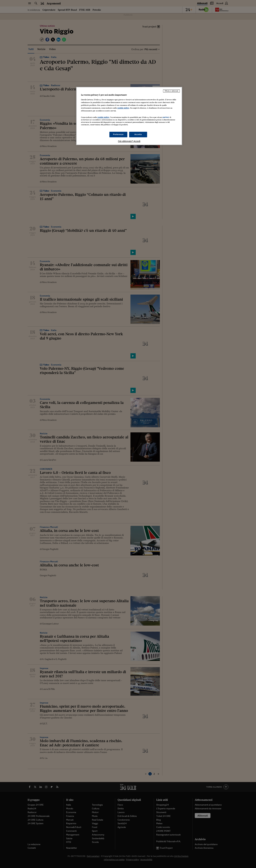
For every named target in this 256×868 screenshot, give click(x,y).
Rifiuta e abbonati (171, 91)
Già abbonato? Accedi (129, 141)
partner (166, 117)
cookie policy (123, 108)
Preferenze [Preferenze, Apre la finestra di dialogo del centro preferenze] (118, 134)
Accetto (138, 134)
